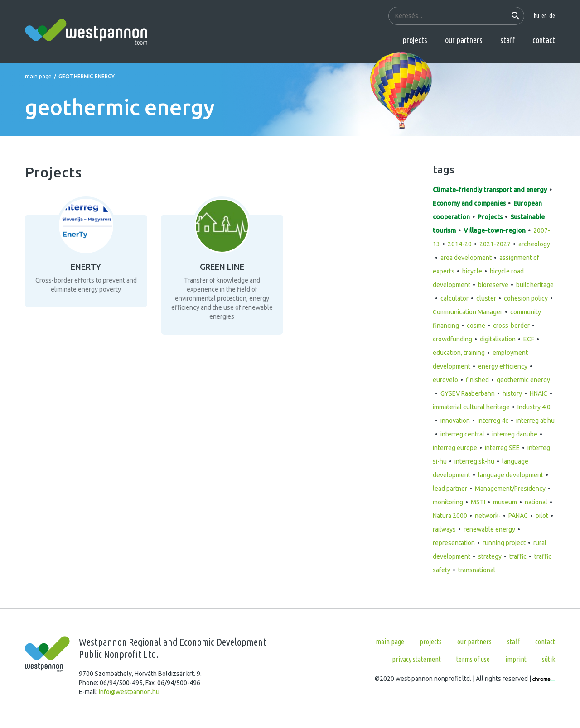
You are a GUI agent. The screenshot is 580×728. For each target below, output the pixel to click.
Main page (38, 76)
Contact (544, 40)
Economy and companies (469, 203)
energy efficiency (503, 366)
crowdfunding (452, 339)
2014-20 (460, 244)
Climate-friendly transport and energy (490, 190)
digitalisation (498, 339)
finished (477, 380)
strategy (490, 556)
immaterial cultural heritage (471, 407)
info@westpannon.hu (129, 692)
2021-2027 (495, 244)
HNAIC (539, 393)
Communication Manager (468, 312)
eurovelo (445, 380)
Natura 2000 (450, 516)
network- (488, 516)
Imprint (516, 659)
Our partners (464, 40)
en (544, 16)
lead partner (450, 489)
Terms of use (473, 659)
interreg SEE (502, 448)
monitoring (448, 502)
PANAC (518, 516)
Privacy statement (416, 659)
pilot (542, 516)
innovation (455, 421)
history (512, 393)
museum (505, 502)
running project (504, 543)
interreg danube (515, 434)
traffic (518, 556)
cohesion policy (526, 298)
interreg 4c (493, 421)
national (536, 502)
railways (444, 529)
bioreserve (493, 285)
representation (454, 543)
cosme (476, 326)
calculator (454, 298)
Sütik (549, 659)
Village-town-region (495, 230)
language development (511, 475)
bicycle (472, 271)
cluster (486, 298)
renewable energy (489, 529)
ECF (529, 339)
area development (466, 258)
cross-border (511, 326)
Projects (415, 40)
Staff (507, 40)
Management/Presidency (510, 489)
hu (536, 16)
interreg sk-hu (474, 461)
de (552, 16)
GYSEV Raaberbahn (468, 393)
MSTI (478, 502)
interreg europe (455, 448)
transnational (477, 570)
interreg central (462, 434)
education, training (459, 353)
